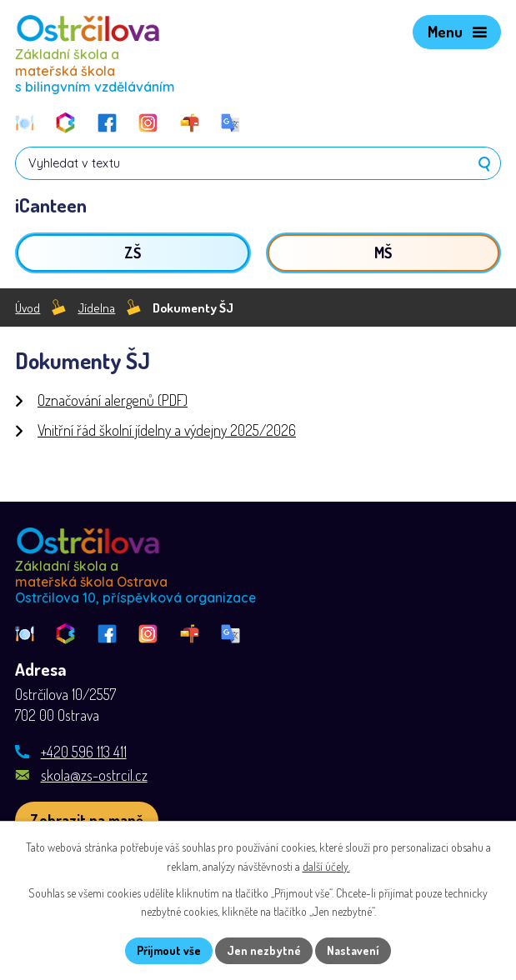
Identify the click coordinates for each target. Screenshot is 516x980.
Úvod (28, 307)
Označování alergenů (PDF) (113, 400)
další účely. (326, 866)
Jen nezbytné (264, 950)
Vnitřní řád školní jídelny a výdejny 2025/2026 (167, 430)
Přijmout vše (169, 950)
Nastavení (353, 950)
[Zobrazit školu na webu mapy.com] (87, 820)
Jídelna (96, 307)
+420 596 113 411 (84, 752)
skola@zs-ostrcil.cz (94, 775)
